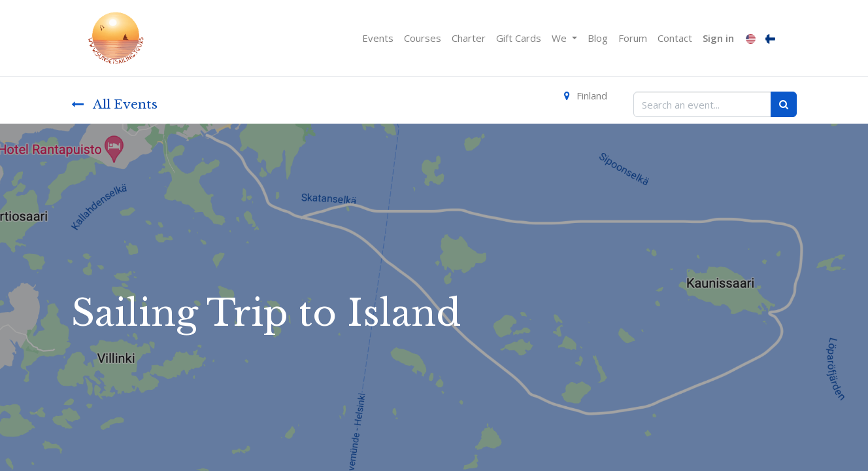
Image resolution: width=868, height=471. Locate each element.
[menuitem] (378, 38)
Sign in (718, 38)
